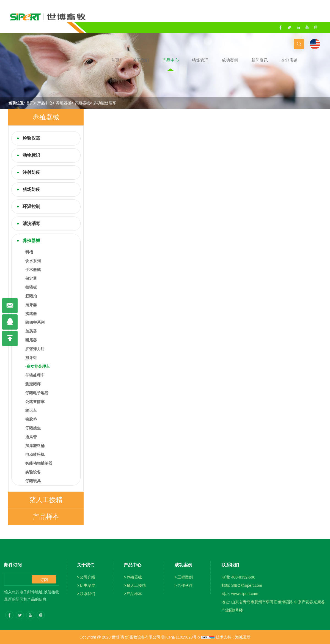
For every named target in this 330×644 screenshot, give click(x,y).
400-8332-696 (243, 577)
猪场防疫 (31, 189)
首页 (131, 60)
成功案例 (246, 60)
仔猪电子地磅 (37, 393)
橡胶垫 (31, 419)
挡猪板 (31, 287)
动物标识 (31, 155)
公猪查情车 (35, 402)
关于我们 (157, 60)
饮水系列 (33, 261)
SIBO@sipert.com (247, 585)
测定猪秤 (33, 384)
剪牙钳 (31, 358)
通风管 (31, 437)
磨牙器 (31, 305)
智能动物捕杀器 (39, 463)
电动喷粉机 (35, 454)
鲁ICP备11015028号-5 (181, 637)
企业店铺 (305, 60)
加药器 (31, 331)
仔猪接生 (33, 428)
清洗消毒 (31, 224)
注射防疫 (31, 172)
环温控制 (31, 206)
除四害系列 (35, 322)
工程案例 (185, 577)
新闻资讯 (276, 60)
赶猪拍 (31, 296)
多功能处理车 (105, 103)
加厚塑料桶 (35, 446)
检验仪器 (31, 138)
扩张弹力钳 (35, 349)
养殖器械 (64, 103)
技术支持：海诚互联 (233, 637)
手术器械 (33, 270)
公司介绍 (87, 577)
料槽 (29, 252)
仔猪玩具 (33, 481)
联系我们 (87, 594)
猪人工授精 (46, 500)
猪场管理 (216, 60)
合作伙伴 (185, 585)
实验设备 (33, 472)
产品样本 (46, 516)
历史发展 (87, 585)
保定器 (31, 278)
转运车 (31, 410)
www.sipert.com (245, 594)
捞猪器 (31, 314)
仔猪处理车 (35, 375)
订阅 (44, 580)
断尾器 (31, 340)
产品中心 (186, 60)
